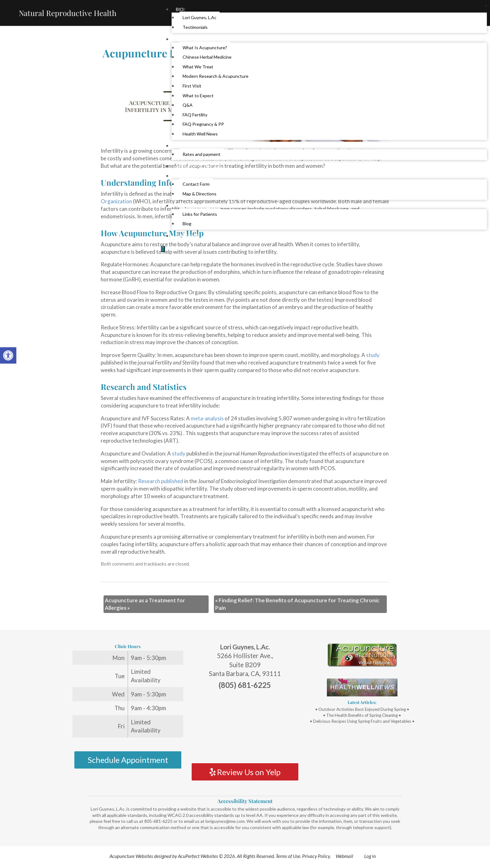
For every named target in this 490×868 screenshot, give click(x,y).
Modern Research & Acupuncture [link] (216, 76)
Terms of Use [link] (288, 856)
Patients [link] (187, 146)
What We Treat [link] (198, 67)
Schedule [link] (188, 236)
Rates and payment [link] (202, 154)
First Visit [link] (192, 86)
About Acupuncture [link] (201, 39)
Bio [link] (180, 9)
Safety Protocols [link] (199, 166)
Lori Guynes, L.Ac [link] (200, 17)
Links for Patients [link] (200, 214)
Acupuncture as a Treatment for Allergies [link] (145, 604)
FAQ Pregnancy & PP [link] (203, 124)
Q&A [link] (188, 105)
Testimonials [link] (195, 27)
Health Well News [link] (200, 134)
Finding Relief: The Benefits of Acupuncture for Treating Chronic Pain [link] (297, 604)
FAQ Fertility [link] (195, 115)
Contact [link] (187, 176)
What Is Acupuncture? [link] (205, 48)
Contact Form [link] (196, 184)
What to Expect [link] (198, 96)
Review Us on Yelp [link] (245, 772)
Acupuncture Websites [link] (131, 856)
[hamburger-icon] (486, 6)
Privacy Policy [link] (316, 856)
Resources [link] (190, 206)
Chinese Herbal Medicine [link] (207, 57)
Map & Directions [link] (200, 194)
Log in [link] (370, 856)
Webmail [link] (344, 856)
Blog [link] (187, 224)
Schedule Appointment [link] (128, 760)
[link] (8, 355)
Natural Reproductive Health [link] (68, 13)
